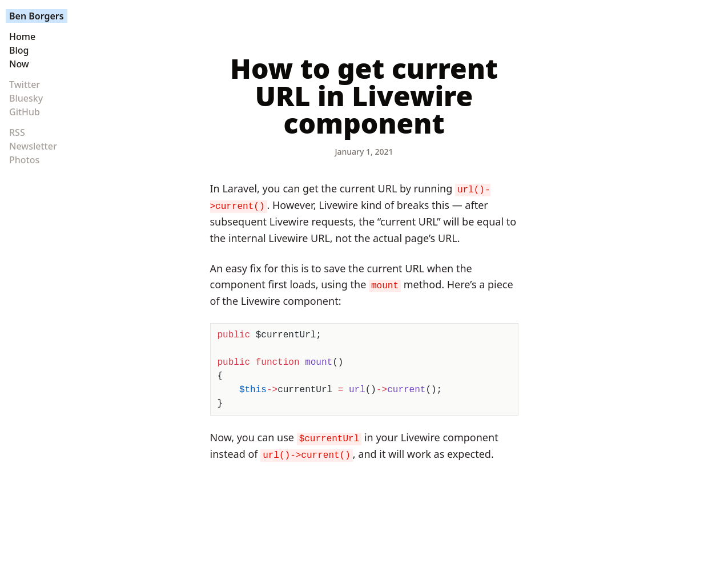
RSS (17, 132)
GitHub (25, 112)
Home (22, 37)
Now (19, 64)
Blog (19, 50)
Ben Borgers (37, 16)
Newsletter (33, 146)
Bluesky (26, 98)
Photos (24, 160)
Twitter (25, 84)
